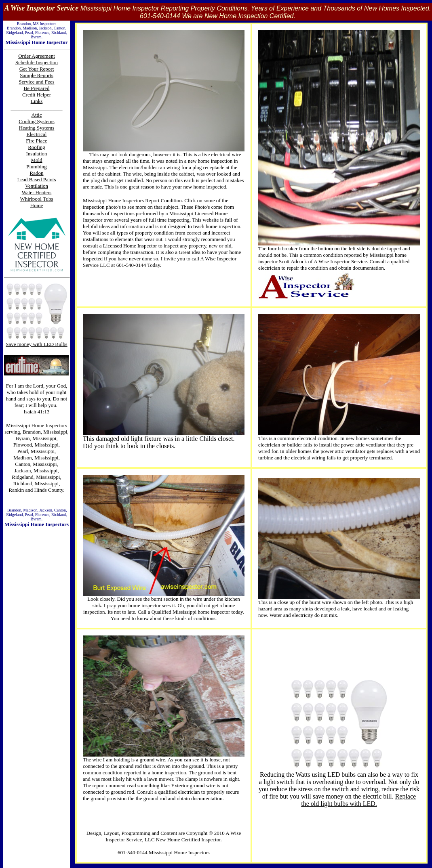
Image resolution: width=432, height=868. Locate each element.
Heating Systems (37, 128)
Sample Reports (37, 75)
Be (27, 88)
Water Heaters (37, 192)
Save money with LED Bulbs (36, 344)
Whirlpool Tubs (37, 199)
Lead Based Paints (36, 179)
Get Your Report (37, 69)
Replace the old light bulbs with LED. (358, 800)
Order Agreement (37, 56)
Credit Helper (37, 95)
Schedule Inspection (37, 62)
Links (37, 101)
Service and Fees (36, 82)
